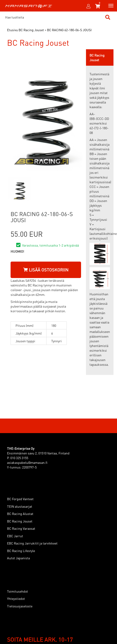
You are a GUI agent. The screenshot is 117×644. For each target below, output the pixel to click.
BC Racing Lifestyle (21, 551)
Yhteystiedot (16, 598)
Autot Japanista (18, 558)
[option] (20, 189)
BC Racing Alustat (20, 514)
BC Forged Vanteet (20, 499)
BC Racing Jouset (20, 521)
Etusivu (12, 30)
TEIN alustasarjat (20, 506)
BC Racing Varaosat (21, 528)
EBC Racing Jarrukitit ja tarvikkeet (32, 543)
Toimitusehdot (18, 591)
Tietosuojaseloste (20, 606)
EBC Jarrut (15, 536)
